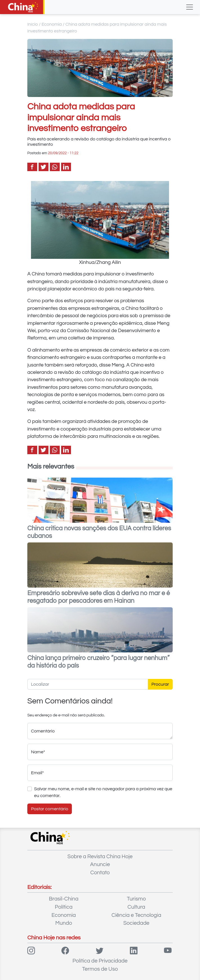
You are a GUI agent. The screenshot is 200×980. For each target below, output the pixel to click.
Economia (52, 24)
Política (64, 907)
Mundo (64, 923)
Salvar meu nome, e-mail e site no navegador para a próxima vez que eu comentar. (103, 792)
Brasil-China (64, 899)
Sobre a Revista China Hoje (100, 857)
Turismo (136, 899)
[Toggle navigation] (190, 7)
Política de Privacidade (100, 961)
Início (33, 24)
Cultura (136, 907)
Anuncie (100, 864)
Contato (100, 873)
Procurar (160, 684)
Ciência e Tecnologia (136, 915)
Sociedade (136, 923)
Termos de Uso (100, 969)
